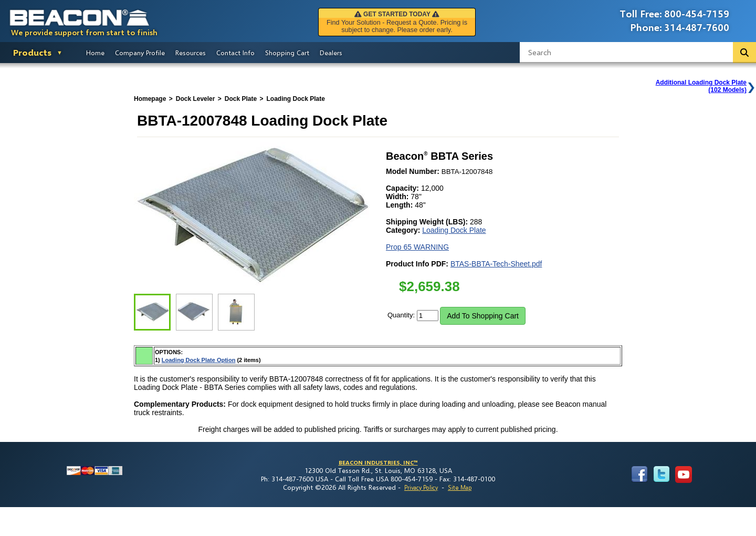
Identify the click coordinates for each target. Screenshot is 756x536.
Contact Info (235, 53)
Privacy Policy (421, 487)
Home (95, 53)
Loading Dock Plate (454, 230)
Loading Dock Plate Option (199, 360)
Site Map (460, 487)
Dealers (331, 53)
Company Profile (140, 53)
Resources (191, 53)
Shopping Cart (287, 53)
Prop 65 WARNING (417, 247)
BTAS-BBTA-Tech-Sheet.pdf (496, 264)
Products (32, 52)
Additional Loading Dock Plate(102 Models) (701, 86)
